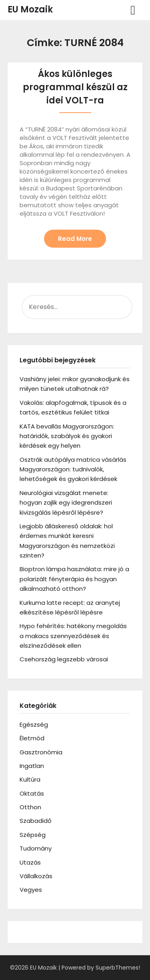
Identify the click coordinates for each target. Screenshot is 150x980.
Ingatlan (32, 766)
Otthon (30, 807)
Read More (75, 239)
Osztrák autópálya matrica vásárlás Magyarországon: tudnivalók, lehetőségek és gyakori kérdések (73, 469)
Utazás (30, 862)
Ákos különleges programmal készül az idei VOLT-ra (75, 87)
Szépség (33, 835)
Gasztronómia (41, 752)
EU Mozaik (30, 9)
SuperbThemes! (118, 968)
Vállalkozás (36, 876)
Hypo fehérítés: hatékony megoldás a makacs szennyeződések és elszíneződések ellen (73, 636)
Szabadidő (36, 821)
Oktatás (32, 793)
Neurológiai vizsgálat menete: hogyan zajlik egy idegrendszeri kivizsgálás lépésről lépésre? (66, 503)
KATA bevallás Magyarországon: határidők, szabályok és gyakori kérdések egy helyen (67, 436)
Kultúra (30, 779)
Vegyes (31, 890)
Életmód (32, 738)
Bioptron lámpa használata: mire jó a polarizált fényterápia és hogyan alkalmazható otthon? (74, 579)
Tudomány (36, 848)
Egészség (34, 724)
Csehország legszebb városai (64, 659)
